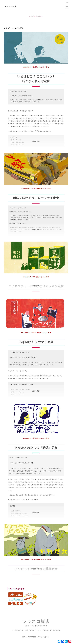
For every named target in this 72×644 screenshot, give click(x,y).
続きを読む (38, 144)
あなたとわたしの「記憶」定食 (36, 452)
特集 (26, 635)
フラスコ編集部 (36, 189)
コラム (31, 635)
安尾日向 (36, 67)
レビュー (38, 635)
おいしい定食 (45, 67)
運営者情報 (57, 635)
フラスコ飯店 (36, 626)
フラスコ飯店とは (17, 635)
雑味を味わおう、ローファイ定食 (36, 198)
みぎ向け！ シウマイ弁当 (36, 347)
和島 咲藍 (36, 277)
